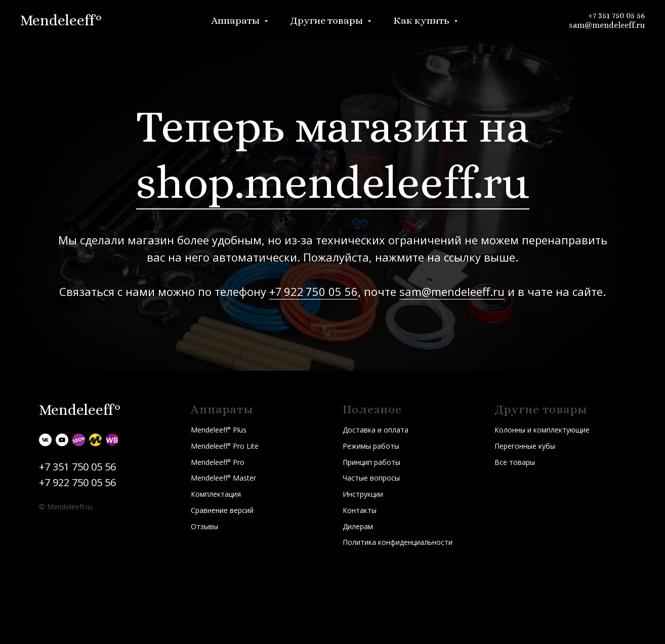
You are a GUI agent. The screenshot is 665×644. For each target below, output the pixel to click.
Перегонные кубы (525, 446)
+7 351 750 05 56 (616, 15)
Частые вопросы (371, 478)
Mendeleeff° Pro (218, 462)
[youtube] (62, 440)
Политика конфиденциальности (398, 542)
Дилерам (358, 526)
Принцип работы (371, 462)
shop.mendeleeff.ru (333, 182)
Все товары (515, 462)
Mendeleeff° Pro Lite (225, 446)
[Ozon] (79, 440)
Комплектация (216, 494)
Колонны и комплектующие (542, 430)
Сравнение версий (222, 510)
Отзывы (204, 526)
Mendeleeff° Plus (219, 430)
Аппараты (236, 20)
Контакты (360, 510)
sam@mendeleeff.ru (607, 25)
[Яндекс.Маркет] (95, 440)
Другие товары (327, 20)
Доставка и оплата (376, 430)
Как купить (422, 20)
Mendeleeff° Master (223, 478)
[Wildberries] (112, 440)
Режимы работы (371, 446)
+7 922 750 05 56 (314, 291)
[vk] (45, 440)
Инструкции (363, 494)
